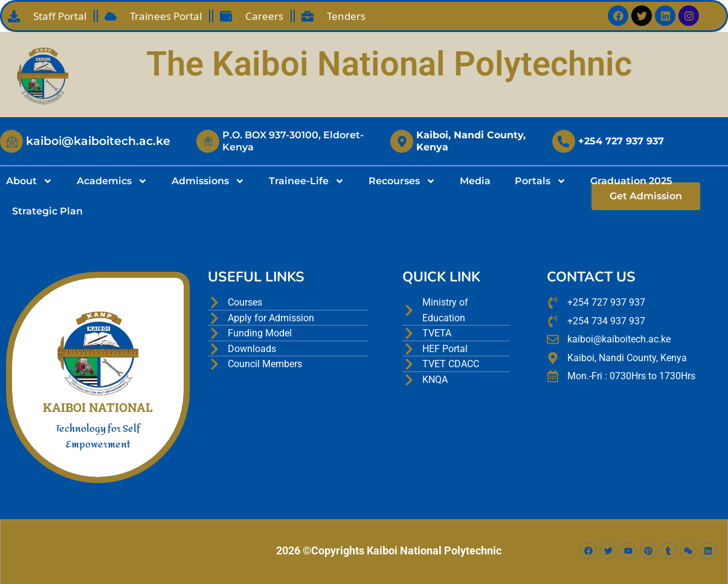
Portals (540, 181)
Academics (112, 181)
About (29, 181)
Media (475, 181)
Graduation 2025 (631, 181)
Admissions (208, 181)
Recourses (402, 181)
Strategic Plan (47, 211)
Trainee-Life (307, 181)
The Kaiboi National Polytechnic (389, 64)
